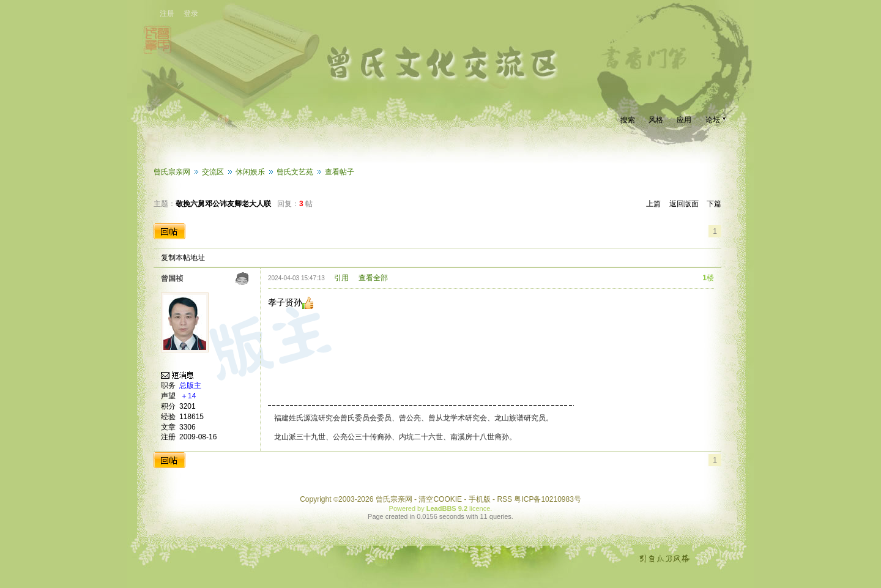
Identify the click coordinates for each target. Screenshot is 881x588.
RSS (504, 499)
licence (480, 508)
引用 (341, 278)
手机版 (480, 499)
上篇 (653, 204)
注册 (167, 13)
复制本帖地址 (183, 258)
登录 (191, 13)
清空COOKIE (440, 499)
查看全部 (373, 278)
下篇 (714, 204)
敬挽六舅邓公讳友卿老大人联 (223, 204)
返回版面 (684, 204)
